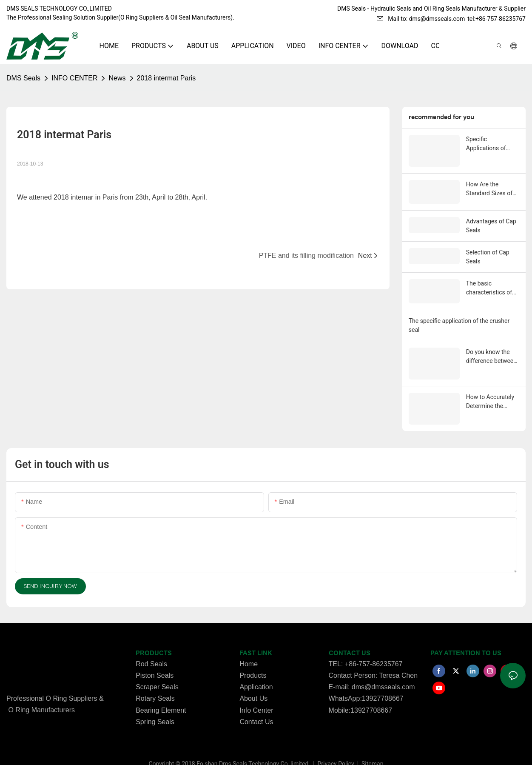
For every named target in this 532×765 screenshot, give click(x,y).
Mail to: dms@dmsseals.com (421, 19)
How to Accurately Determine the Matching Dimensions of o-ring (490, 390)
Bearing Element (161, 696)
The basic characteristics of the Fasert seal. (489, 279)
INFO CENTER (74, 78)
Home (249, 650)
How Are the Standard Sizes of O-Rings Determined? (489, 180)
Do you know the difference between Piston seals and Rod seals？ (491, 346)
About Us (253, 685)
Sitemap (372, 750)
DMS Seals (23, 78)
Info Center (256, 696)
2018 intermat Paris (166, 78)
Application (256, 673)
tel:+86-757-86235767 (496, 19)
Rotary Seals (155, 685)
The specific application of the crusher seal (459, 314)
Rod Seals (151, 650)
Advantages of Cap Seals (491, 216)
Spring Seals (155, 708)
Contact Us (256, 708)
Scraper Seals (157, 673)
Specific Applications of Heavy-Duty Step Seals (488, 144)
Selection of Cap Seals (488, 247)
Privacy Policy (337, 750)
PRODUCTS (154, 639)
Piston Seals (155, 661)
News (117, 78)
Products (253, 661)
